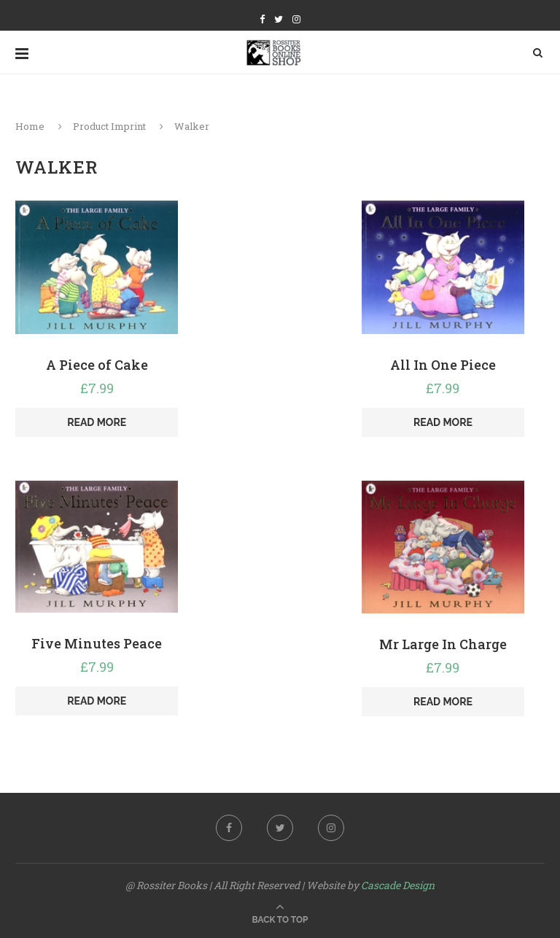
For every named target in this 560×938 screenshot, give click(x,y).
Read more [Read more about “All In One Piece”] (443, 422)
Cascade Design (398, 885)
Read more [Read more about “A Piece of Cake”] (97, 422)
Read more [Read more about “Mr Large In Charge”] (443, 702)
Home (30, 126)
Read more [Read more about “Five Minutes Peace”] (97, 701)
